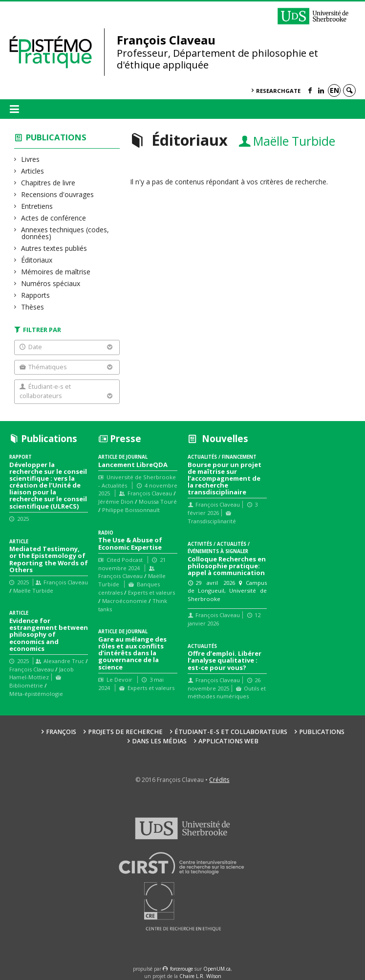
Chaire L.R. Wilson (200, 976)
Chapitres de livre (48, 183)
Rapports (36, 295)
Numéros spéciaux (51, 283)
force (182, 969)
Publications (56, 137)
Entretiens (37, 206)
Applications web (228, 741)
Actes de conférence (54, 218)
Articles (33, 171)
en (334, 90)
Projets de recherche (125, 732)
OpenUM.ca (217, 969)
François (61, 732)
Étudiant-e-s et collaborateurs (231, 732)
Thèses (33, 307)
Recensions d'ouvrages (58, 194)
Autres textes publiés (54, 248)
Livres (31, 159)
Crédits (219, 780)
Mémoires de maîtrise (56, 272)
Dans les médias (159, 741)
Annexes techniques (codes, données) (65, 233)
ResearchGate (278, 91)
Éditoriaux (37, 260)
